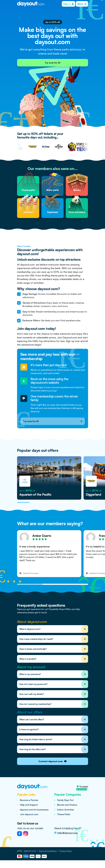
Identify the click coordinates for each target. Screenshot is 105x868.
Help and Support (29, 805)
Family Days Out (65, 800)
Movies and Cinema (67, 805)
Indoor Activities (66, 810)
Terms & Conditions (48, 851)
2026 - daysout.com (27, 851)
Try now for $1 (53, 63)
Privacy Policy (66, 851)
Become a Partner (29, 800)
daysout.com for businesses (34, 810)
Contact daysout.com (52, 761)
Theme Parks (64, 814)
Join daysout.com (29, 814)
